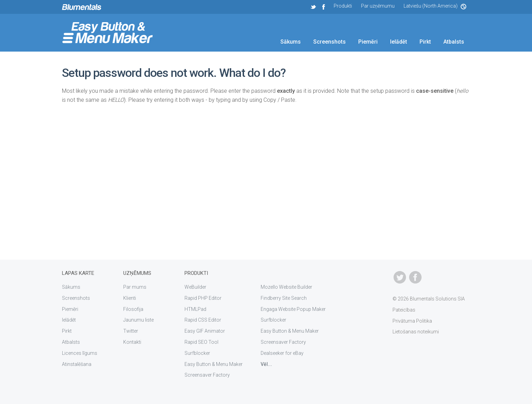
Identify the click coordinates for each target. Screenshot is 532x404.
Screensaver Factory (207, 375)
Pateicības (404, 310)
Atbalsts (454, 42)
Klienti (130, 298)
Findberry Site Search (284, 298)
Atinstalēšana (77, 364)
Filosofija (133, 309)
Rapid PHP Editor (203, 298)
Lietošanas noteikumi (416, 332)
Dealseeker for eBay (282, 353)
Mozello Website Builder (286, 287)
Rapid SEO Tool (201, 342)
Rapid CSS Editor (203, 320)
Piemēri (368, 42)
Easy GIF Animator (205, 331)
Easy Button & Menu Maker (214, 364)
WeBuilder (195, 287)
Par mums (135, 287)
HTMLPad (195, 309)
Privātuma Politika (412, 321)
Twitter (131, 331)
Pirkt (425, 42)
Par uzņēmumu (378, 6)
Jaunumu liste (138, 320)
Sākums (291, 42)
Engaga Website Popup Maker (293, 309)
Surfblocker (197, 353)
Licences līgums (80, 353)
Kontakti (132, 342)
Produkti (343, 6)
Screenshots (330, 42)
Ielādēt (399, 42)
